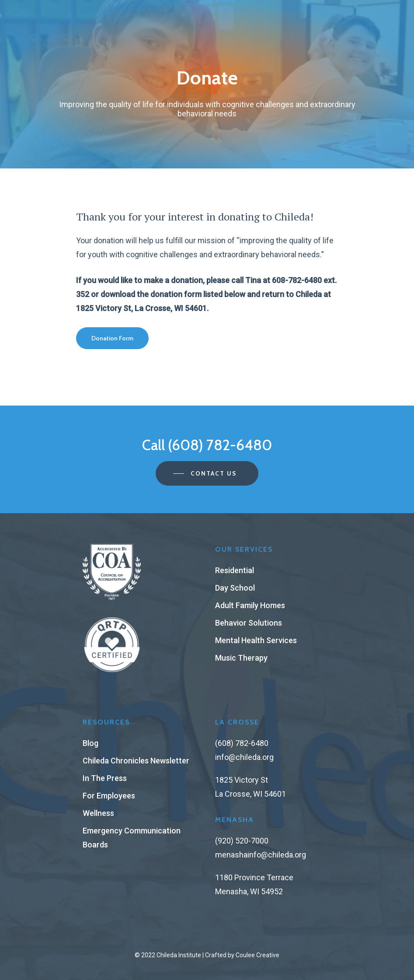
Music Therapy (241, 658)
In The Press (105, 778)
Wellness (98, 813)
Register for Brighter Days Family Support (207, 9)
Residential (235, 570)
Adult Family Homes (250, 605)
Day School (235, 588)
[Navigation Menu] (334, 35)
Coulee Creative (257, 955)
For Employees (109, 796)
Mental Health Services (256, 640)
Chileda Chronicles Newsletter (136, 761)
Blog (90, 743)
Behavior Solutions (249, 623)
